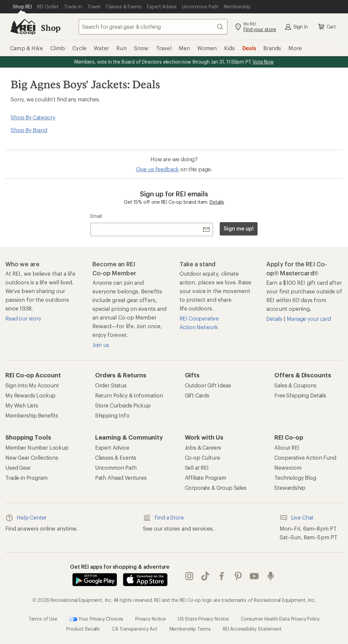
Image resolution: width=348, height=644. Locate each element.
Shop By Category (33, 117)
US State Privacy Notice (203, 619)
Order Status (111, 385)
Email (96, 216)
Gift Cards (197, 395)
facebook (222, 576)
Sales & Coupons (295, 385)
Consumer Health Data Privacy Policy (280, 619)
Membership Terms (190, 629)
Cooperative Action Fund (305, 457)
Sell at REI (197, 468)
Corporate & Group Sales (216, 488)
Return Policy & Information (129, 395)
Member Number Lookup (37, 447)
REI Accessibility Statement (252, 629)
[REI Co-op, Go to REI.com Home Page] (23, 27)
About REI (287, 447)
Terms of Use (43, 619)
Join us (101, 345)
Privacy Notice (151, 619)
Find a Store (163, 518)
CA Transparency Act (135, 629)
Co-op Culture (202, 457)
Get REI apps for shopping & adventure (120, 567)
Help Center (26, 518)
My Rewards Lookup (30, 395)
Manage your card (309, 319)
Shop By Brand (29, 130)
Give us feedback (157, 169)
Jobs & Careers (203, 447)
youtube (254, 576)
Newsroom (288, 468)
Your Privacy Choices (96, 619)
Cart (327, 27)
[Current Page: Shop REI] (22, 7)
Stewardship (290, 488)
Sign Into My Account (32, 385)
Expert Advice (112, 447)
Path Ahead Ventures (121, 478)
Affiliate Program (205, 478)
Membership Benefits (32, 415)
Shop (51, 28)
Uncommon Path (116, 468)
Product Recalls (83, 629)
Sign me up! (238, 228)
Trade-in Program (26, 478)
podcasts (271, 576)
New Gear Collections (32, 457)
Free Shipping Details (300, 395)
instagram (189, 576)
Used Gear (18, 468)
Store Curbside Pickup (123, 405)
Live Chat (297, 518)
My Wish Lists (22, 405)
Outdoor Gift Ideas (208, 385)
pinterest (238, 576)
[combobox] (153, 27)
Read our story (23, 318)
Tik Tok (205, 576)
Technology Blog (295, 478)
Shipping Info (112, 415)
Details (217, 202)
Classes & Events (116, 457)
